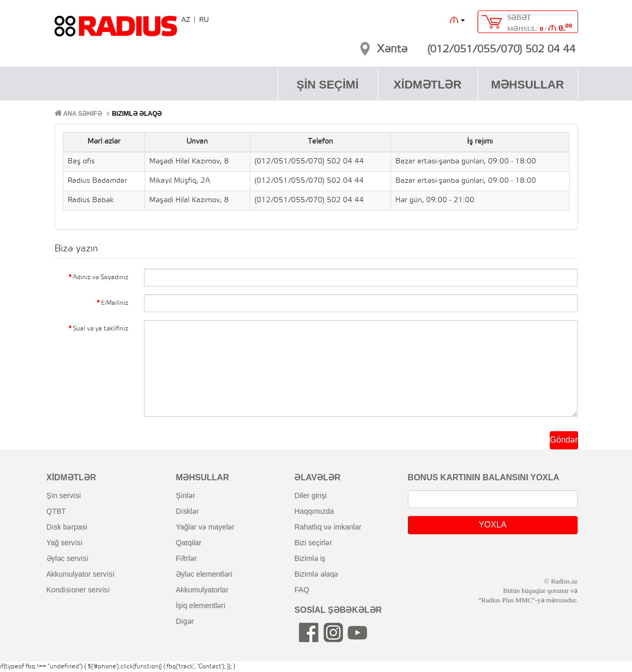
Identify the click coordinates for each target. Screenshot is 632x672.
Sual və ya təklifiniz (101, 329)
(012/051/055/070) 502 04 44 (501, 50)
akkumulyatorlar (202, 590)
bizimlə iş (310, 558)
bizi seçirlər (313, 543)
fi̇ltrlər (186, 558)
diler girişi (310, 495)
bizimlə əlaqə (316, 574)
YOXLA (492, 525)
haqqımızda (314, 511)
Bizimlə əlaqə (137, 114)
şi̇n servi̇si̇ (64, 495)
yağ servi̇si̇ (65, 543)
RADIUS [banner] (116, 31)
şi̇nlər (186, 495)
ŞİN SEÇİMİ (328, 85)
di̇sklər (187, 511)
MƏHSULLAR (528, 85)
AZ (186, 20)
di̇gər (185, 621)
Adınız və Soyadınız (101, 277)
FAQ (302, 590)
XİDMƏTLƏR (428, 85)
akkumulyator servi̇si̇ (81, 574)
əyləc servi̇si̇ (68, 558)
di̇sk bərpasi (67, 527)
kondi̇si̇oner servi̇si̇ (78, 590)
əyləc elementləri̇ (204, 574)
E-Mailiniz (115, 303)
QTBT (56, 511)
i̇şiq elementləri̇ (201, 605)
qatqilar (189, 543)
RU (204, 20)
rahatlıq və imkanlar (328, 527)
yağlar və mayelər (205, 527)
